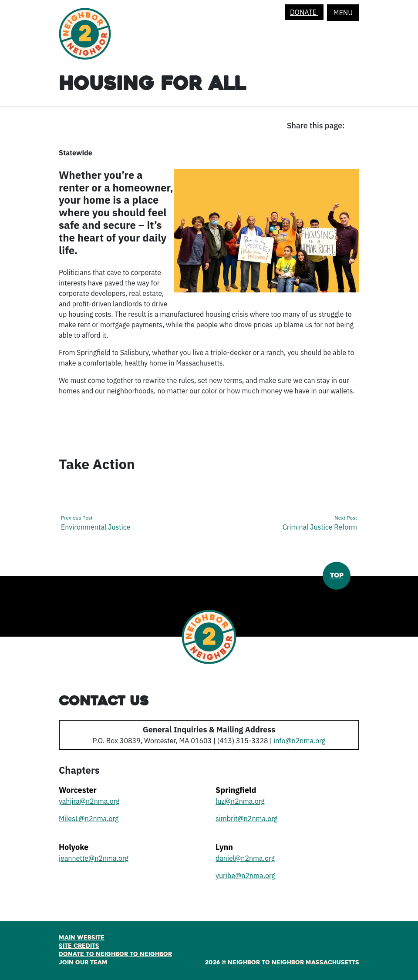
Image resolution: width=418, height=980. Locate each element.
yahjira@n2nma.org (89, 801)
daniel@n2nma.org (245, 858)
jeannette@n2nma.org (94, 858)
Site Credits (79, 946)
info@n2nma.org (299, 741)
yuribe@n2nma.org (245, 876)
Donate (304, 12)
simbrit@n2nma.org (246, 819)
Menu (343, 13)
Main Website (82, 938)
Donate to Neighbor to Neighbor (115, 954)
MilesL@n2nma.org (89, 819)
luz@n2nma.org (240, 801)
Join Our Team (83, 963)
